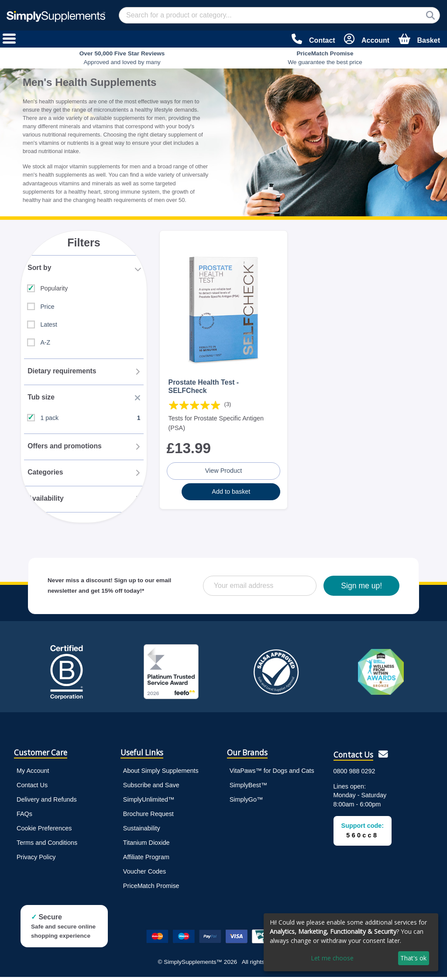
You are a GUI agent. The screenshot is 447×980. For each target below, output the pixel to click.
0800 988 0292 (354, 774)
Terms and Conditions (47, 846)
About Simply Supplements (161, 773)
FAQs (24, 817)
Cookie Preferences (44, 831)
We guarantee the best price (325, 58)
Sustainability (142, 831)
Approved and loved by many (122, 58)
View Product (224, 470)
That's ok (413, 958)
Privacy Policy (36, 860)
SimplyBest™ (248, 788)
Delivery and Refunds (47, 802)
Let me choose (332, 958)
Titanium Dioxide (146, 846)
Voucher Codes (144, 874)
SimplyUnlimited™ (149, 802)
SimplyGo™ (246, 802)
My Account (33, 773)
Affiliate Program (146, 860)
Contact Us (32, 788)
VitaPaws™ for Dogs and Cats (272, 773)
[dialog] (351, 942)
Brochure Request (148, 817)
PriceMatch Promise (151, 889)
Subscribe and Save (151, 788)
